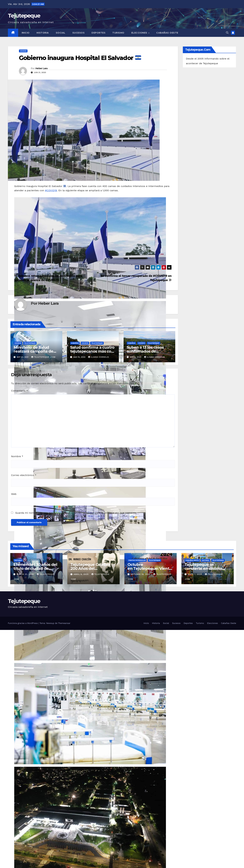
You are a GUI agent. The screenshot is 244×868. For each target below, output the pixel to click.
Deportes (98, 33)
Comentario (19, 391)
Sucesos (79, 33)
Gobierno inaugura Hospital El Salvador (80, 58)
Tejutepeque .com (43, 357)
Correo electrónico (24, 475)
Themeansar (64, 623)
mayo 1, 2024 (195, 574)
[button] (227, 33)
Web (14, 494)
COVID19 (23, 51)
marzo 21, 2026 (26, 574)
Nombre (17, 456)
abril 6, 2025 (81, 574)
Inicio (26, 33)
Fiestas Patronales (137, 560)
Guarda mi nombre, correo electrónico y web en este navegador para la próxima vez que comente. (76, 513)
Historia (43, 33)
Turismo (118, 33)
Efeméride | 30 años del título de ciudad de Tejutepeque (35, 568)
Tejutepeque (24, 16)
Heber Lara (41, 68)
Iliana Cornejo (99, 357)
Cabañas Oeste (167, 33)
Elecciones (140, 33)
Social (61, 33)
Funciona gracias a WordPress (23, 623)
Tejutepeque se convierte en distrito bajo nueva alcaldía (203, 568)
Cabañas (75, 343)
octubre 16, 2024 (141, 574)
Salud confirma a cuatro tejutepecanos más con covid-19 (92, 351)
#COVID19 (51, 190)
